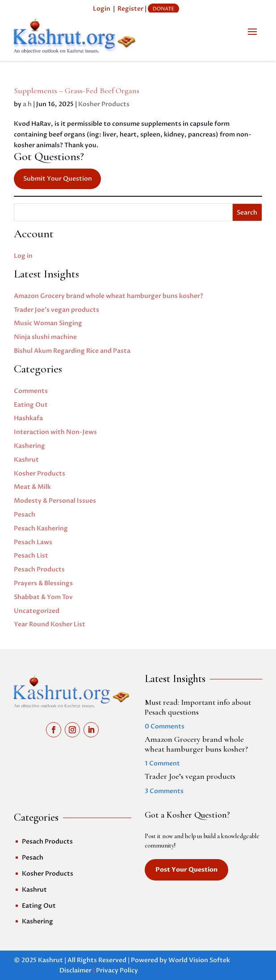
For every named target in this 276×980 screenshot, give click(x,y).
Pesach (25, 515)
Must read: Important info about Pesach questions (198, 707)
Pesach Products (39, 569)
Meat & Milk (32, 487)
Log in (23, 256)
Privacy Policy (117, 970)
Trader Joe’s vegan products (56, 310)
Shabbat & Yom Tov (43, 597)
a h (27, 104)
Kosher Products (104, 104)
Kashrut (26, 460)
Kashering (29, 446)
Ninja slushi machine (45, 337)
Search (247, 213)
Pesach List (31, 556)
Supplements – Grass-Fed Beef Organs (77, 91)
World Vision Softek (199, 960)
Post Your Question (186, 870)
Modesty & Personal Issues (55, 501)
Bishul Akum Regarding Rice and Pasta (72, 351)
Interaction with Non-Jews (55, 432)
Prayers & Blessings (43, 583)
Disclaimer (75, 970)
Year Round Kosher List (50, 624)
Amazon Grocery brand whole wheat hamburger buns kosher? (109, 296)
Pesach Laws (33, 542)
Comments (31, 391)
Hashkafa (28, 418)
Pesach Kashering (41, 528)
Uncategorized (37, 611)
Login (102, 9)
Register (130, 9)
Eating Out (31, 405)
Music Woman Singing (48, 323)
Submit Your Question (58, 179)
